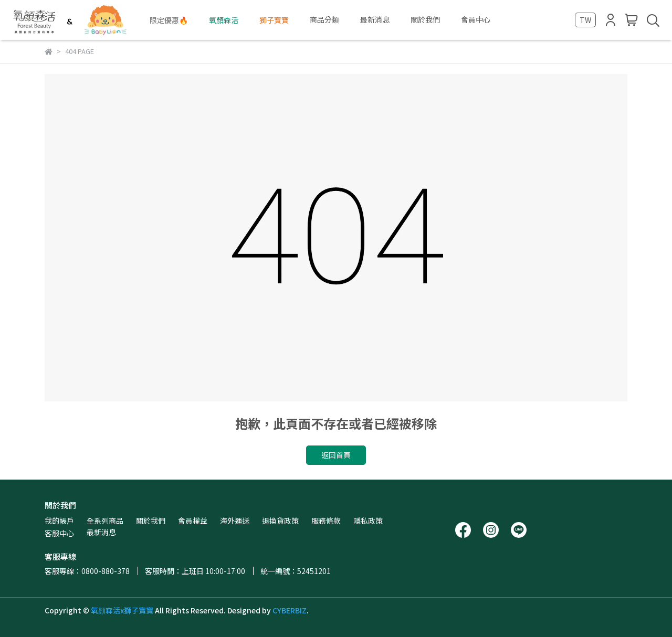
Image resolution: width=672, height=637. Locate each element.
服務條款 (326, 521)
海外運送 (235, 521)
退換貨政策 (280, 521)
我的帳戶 (59, 521)
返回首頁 (336, 455)
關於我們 (151, 521)
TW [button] (585, 20)
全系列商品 (105, 521)
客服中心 (59, 533)
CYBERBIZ (290, 610)
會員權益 (193, 521)
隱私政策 (368, 521)
